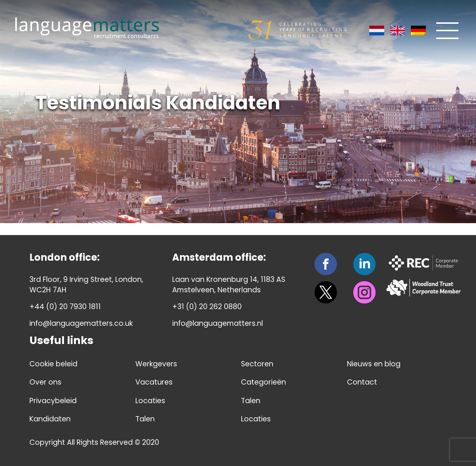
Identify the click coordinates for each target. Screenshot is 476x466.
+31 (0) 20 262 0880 (207, 307)
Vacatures (154, 382)
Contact (362, 382)
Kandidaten (50, 419)
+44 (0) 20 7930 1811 (65, 307)
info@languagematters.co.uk (81, 323)
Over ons (45, 382)
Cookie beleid (53, 364)
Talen (145, 419)
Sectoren (257, 364)
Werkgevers (156, 364)
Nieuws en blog (374, 364)
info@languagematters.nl (218, 323)
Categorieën (263, 382)
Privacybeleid (53, 401)
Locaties (150, 401)
